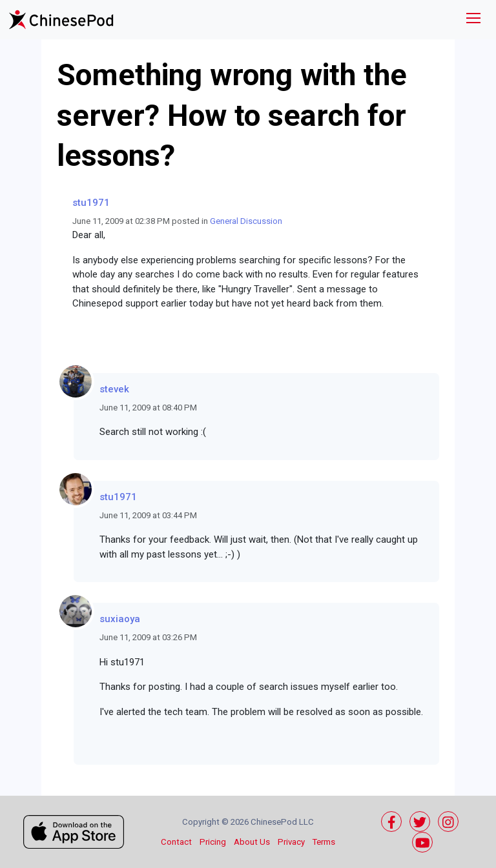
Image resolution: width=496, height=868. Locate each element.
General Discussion (246, 221)
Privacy (291, 842)
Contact (176, 842)
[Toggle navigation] (473, 20)
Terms (324, 842)
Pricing (213, 842)
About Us (252, 842)
